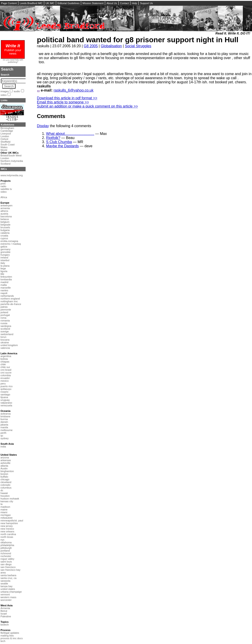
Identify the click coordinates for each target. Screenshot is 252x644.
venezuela (6, 405)
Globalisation (111, 46)
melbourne (7, 430)
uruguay (5, 400)
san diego (6, 564)
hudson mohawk (10, 499)
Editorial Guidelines (69, 3)
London (5, 136)
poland (4, 312)
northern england (10, 299)
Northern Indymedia (12, 161)
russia (4, 323)
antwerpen (6, 205)
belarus (5, 219)
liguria (4, 271)
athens (4, 211)
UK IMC (50, 3)
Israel (4, 614)
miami (4, 512)
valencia (5, 348)
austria (4, 214)
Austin (4, 468)
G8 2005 (91, 46)
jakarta (4, 425)
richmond (6, 553)
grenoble (5, 252)
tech (3, 641)
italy (3, 263)
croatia (4, 236)
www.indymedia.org (12, 175)
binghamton (7, 471)
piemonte (6, 310)
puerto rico (7, 386)
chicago (5, 479)
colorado (5, 485)
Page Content (9, 3)
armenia (5, 208)
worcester (6, 600)
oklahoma (6, 542)
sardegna (6, 326)
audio (17, 91)
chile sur (5, 367)
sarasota (5, 581)
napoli (4, 293)
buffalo (4, 477)
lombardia (6, 279)
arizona (5, 457)
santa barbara (8, 575)
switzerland (7, 334)
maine (4, 510)
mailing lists (7, 636)
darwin (4, 422)
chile (3, 364)
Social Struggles (138, 46)
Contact (124, 3)
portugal (5, 315)
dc (2, 490)
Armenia (5, 608)
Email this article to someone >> (63, 102)
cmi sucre (6, 373)
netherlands (7, 296)
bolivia (4, 359)
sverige (5, 331)
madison (5, 507)
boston (4, 474)
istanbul (5, 260)
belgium (5, 222)
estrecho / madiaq (11, 244)
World (4, 150)
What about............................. (70, 134)
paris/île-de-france (11, 304)
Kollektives (7, 125)
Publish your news (13, 50)
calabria (5, 233)
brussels (5, 227)
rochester (6, 556)
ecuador (5, 378)
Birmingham (7, 128)
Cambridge (7, 131)
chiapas (5, 362)
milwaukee (7, 518)
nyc (2, 540)
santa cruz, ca (8, 578)
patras (4, 307)
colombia (6, 375)
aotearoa (5, 414)
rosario (4, 392)
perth (3, 433)
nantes (4, 290)
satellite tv (6, 189)
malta (4, 285)
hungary (5, 255)
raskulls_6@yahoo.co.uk (73, 90)
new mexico (7, 529)
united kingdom (9, 345)
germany (5, 249)
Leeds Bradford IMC (31, 3)
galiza (4, 247)
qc (2, 436)
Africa (4, 197)
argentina (6, 356)
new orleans (7, 531)
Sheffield (5, 142)
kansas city (7, 501)
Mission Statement (93, 3)
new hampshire (9, 523)
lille (2, 274)
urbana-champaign (11, 592)
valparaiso (6, 403)
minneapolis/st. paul (12, 520)
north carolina (8, 534)
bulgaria (5, 230)
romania (5, 321)
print (3, 184)
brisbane (5, 416)
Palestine (6, 616)
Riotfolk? (53, 138)
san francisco (8, 567)
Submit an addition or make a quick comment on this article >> (88, 106)
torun (3, 337)
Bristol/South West (11, 155)
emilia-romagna (9, 241)
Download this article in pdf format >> (67, 98)
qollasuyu (6, 389)
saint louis (6, 562)
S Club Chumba (59, 142)
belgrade (5, 225)
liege (3, 268)
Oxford (4, 139)
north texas (7, 537)
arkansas (6, 460)
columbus (6, 488)
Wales (4, 147)
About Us (112, 3)
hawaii (4, 493)
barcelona (6, 216)
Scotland (5, 164)
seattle (4, 584)
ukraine (5, 342)
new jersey (7, 526)
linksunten (6, 277)
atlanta (4, 466)
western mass (8, 597)
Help (134, 3)
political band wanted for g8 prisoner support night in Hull (138, 40)
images (5, 91)
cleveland (6, 482)
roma (3, 318)
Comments (51, 116)
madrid (4, 282)
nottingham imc (9, 301)
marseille (6, 288)
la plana (5, 266)
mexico (4, 381)
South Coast (8, 145)
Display (43, 126)
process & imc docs (12, 638)
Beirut (4, 611)
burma (4, 419)
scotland (5, 329)
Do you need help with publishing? (13, 61)
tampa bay (6, 586)
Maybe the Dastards (62, 146)
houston (5, 496)
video (4, 95)
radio (3, 186)
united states (8, 589)
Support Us (146, 3)
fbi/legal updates (10, 633)
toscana (5, 340)
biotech (5, 625)
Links (4, 100)
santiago (5, 394)
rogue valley (7, 559)
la (1, 504)
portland (5, 551)
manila (4, 427)
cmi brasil (6, 370)
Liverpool (6, 134)
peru (3, 384)
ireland (4, 258)
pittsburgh (6, 548)
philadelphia (7, 545)
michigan (6, 515)
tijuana (4, 397)
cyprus (4, 238)
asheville (5, 463)
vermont (5, 594)
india (3, 447)
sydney (4, 438)
